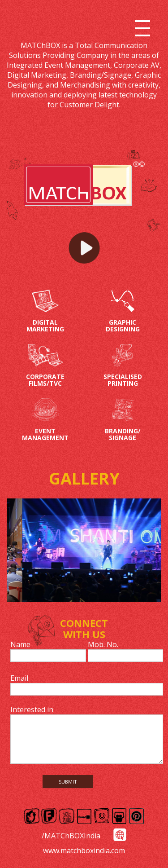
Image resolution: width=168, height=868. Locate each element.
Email (19, 678)
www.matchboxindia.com (84, 850)
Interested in (32, 709)
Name (20, 644)
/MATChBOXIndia (71, 836)
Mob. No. (103, 644)
